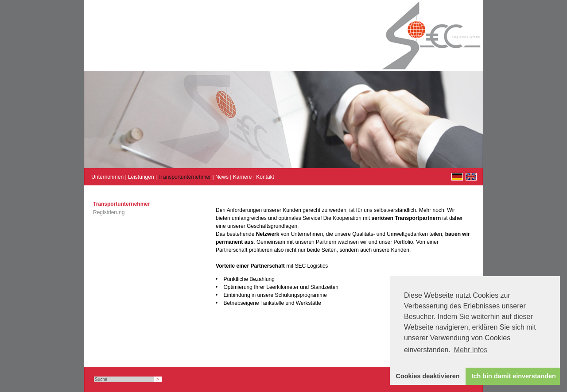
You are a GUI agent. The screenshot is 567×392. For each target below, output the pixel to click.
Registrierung (109, 212)
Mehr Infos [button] (471, 350)
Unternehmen (107, 177)
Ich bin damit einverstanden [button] (514, 376)
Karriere (243, 177)
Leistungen (141, 177)
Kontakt (265, 177)
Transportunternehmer (184, 177)
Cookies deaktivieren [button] (428, 376)
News (222, 177)
